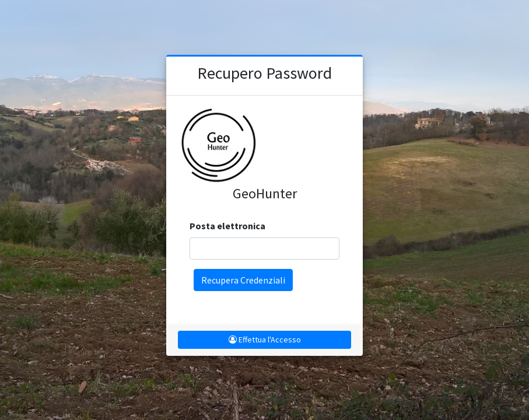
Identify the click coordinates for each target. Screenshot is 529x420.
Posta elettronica (227, 226)
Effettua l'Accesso (265, 339)
